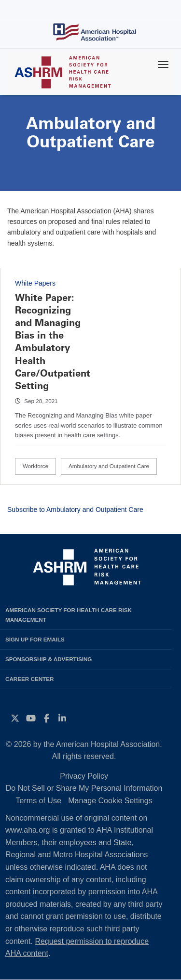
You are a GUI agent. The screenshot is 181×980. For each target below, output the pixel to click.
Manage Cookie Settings (110, 801)
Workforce (35, 466)
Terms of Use (39, 801)
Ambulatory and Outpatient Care (109, 466)
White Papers (35, 283)
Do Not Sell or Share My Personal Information (84, 788)
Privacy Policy (84, 776)
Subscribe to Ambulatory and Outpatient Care (75, 510)
